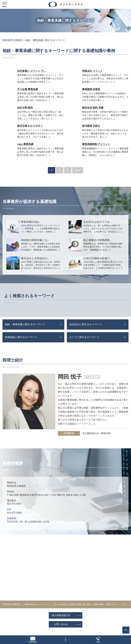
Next (78, 170)
